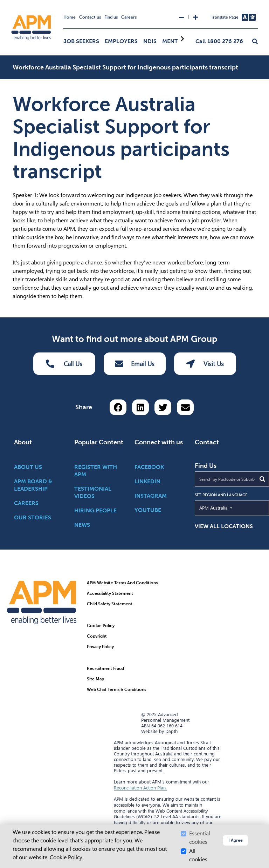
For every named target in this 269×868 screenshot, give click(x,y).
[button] (255, 42)
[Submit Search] (262, 479)
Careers (129, 17)
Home (70, 17)
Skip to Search (3, 3)
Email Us (135, 364)
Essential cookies (200, 838)
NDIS (150, 41)
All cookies (198, 855)
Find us (111, 17)
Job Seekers (81, 41)
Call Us (64, 364)
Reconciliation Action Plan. (140, 788)
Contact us (90, 17)
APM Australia (230, 507)
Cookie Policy (66, 857)
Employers (121, 41)
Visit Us (205, 364)
